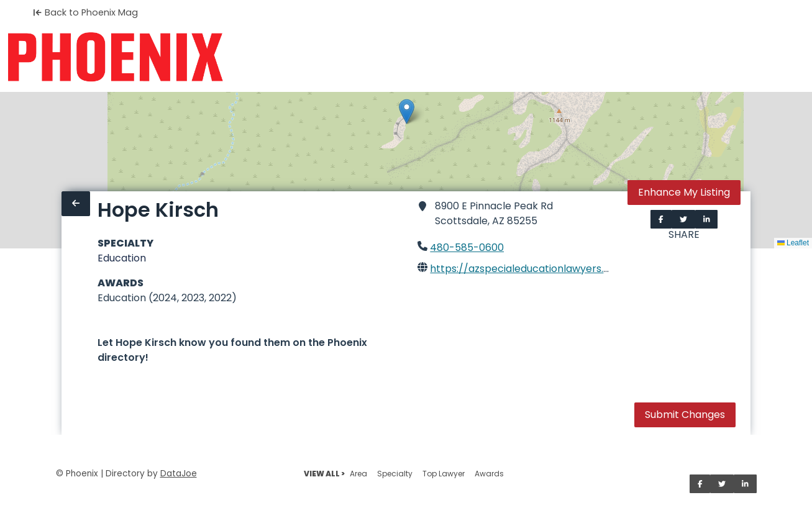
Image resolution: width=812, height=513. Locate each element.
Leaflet (793, 243)
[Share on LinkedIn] (707, 219)
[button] (407, 111)
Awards (489, 474)
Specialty (395, 474)
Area (358, 474)
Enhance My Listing (684, 192)
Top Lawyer (444, 474)
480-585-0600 (467, 247)
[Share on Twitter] (683, 219)
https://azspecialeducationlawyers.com (528, 269)
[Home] (115, 57)
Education (122, 258)
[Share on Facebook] (661, 219)
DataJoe (179, 474)
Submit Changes (685, 415)
